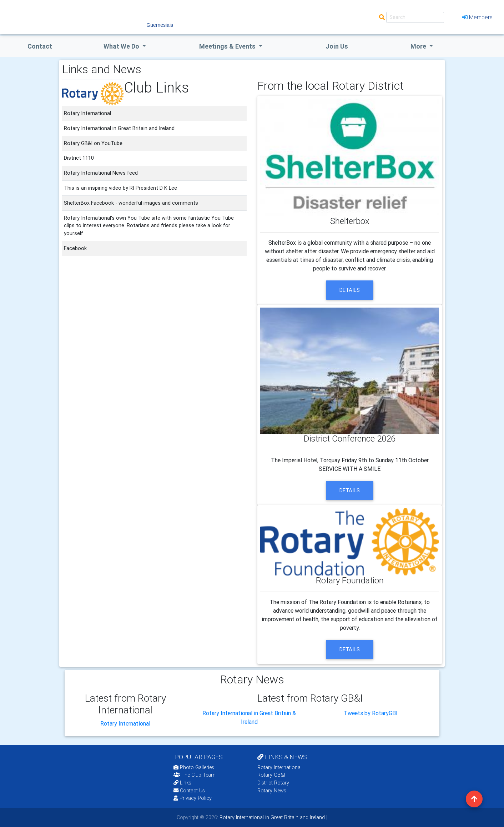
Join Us (337, 46)
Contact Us (189, 791)
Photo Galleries (194, 767)
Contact (40, 46)
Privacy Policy (193, 798)
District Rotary (273, 783)
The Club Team (195, 775)
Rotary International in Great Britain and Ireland (271, 817)
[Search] (415, 17)
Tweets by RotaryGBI (371, 713)
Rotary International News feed (101, 173)
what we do (122, 46)
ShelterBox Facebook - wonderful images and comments (131, 203)
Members (477, 17)
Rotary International (125, 723)
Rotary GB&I (271, 775)
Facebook (75, 248)
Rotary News (272, 791)
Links (182, 783)
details (350, 290)
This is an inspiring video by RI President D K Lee (120, 188)
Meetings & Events (228, 46)
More (419, 46)
